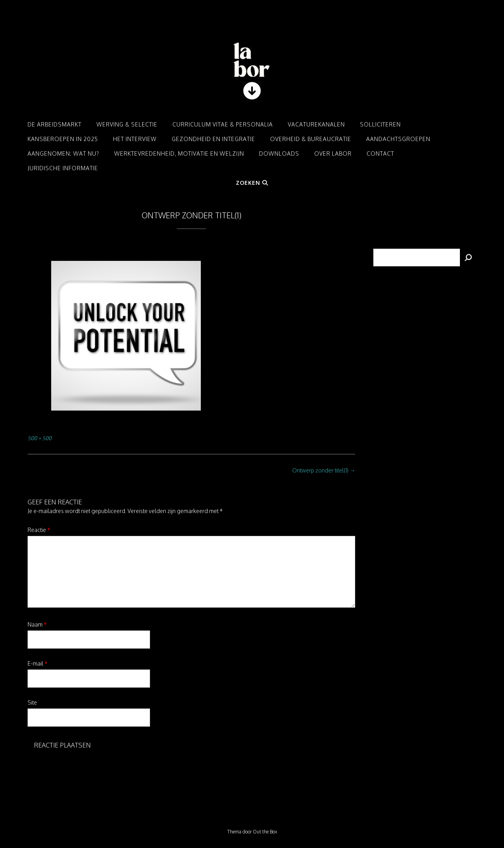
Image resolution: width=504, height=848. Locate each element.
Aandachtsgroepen (398, 139)
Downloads (279, 153)
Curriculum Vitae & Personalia (223, 124)
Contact (380, 153)
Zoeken (252, 183)
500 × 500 (40, 438)
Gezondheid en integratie (213, 139)
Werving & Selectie (127, 124)
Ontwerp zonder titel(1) (324, 470)
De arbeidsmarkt (55, 124)
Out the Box (265, 832)
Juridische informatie (63, 168)
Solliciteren (380, 124)
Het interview (135, 139)
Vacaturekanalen (316, 124)
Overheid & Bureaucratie (311, 139)
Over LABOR (333, 153)
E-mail (38, 663)
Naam (37, 624)
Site (32, 702)
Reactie (39, 530)
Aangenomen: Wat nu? (63, 153)
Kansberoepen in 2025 (63, 139)
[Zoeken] (468, 258)
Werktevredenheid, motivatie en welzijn (179, 153)
